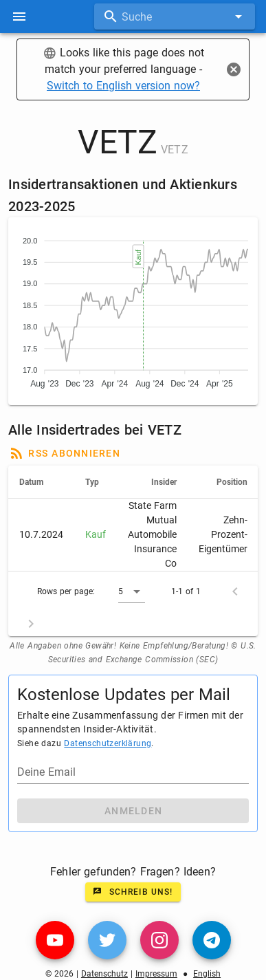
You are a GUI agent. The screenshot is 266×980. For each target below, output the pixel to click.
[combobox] (175, 17)
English (207, 974)
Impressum (156, 974)
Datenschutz (104, 974)
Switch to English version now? (123, 86)
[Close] (234, 69)
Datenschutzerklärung (108, 743)
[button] (132, 591)
